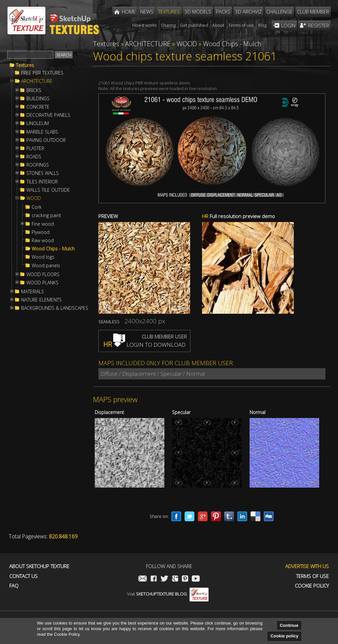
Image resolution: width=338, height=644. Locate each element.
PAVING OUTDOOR (46, 140)
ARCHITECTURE (37, 81)
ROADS (34, 157)
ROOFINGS (38, 165)
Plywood (41, 232)
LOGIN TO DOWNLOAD (144, 345)
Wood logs (43, 257)
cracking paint (46, 215)
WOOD (34, 198)
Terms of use (312, 576)
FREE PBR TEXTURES (42, 73)
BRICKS (34, 90)
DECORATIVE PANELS (48, 115)
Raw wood (43, 241)
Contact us (23, 576)
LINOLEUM (38, 123)
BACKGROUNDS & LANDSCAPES (55, 308)
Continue (289, 625)
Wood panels (46, 266)
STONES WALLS (43, 173)
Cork (37, 207)
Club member (313, 12)
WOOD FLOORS (43, 274)
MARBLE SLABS (42, 132)
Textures (25, 65)
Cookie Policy (312, 586)
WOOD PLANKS (42, 283)
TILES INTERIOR (42, 182)
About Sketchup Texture (39, 566)
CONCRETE (38, 107)
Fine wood (43, 224)
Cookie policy (284, 636)
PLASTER (35, 148)
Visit (168, 594)
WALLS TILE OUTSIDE (48, 190)
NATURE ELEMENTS (41, 300)
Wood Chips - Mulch (53, 249)
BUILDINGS (38, 99)
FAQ (14, 586)
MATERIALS (33, 292)
